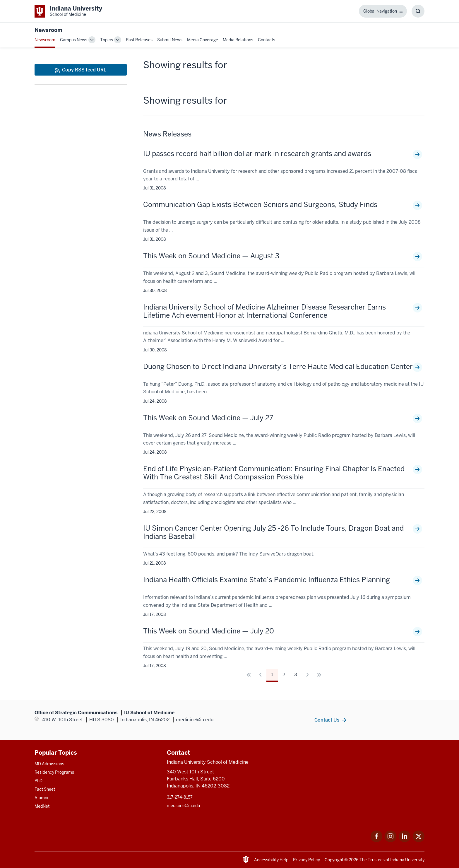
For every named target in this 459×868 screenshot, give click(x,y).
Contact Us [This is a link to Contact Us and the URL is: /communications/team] (327, 720)
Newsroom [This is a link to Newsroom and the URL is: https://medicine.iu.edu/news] (48, 30)
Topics (107, 40)
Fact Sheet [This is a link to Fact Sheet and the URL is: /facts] (45, 789)
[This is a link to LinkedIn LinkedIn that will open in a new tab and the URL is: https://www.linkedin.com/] (405, 841)
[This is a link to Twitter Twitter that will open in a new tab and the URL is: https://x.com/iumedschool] (419, 841)
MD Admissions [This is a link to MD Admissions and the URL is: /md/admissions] (49, 764)
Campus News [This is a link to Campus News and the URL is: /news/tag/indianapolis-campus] (74, 40)
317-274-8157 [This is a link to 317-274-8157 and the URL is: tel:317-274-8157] (180, 797)
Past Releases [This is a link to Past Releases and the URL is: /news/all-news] (139, 40)
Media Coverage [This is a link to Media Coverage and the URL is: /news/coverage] (203, 40)
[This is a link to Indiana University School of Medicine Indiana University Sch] (68, 11)
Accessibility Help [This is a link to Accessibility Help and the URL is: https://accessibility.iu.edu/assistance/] (271, 860)
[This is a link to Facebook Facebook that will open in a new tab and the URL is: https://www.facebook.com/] (376, 841)
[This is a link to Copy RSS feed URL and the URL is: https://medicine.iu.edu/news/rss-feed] (81, 70)
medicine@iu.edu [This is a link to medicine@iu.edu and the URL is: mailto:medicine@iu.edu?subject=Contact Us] (183, 806)
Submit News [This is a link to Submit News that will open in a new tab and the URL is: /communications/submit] (170, 40)
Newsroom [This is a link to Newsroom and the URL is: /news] (45, 40)
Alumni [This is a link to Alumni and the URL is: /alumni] (41, 798)
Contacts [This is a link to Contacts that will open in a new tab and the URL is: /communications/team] (267, 40)
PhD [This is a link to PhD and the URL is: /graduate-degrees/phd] (38, 781)
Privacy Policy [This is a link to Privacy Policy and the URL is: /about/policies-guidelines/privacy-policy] (306, 860)
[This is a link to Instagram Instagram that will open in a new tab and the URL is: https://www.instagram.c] (391, 841)
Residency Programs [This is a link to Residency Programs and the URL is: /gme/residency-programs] (54, 772)
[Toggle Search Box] (418, 11)
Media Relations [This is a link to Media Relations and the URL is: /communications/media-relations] (238, 40)
